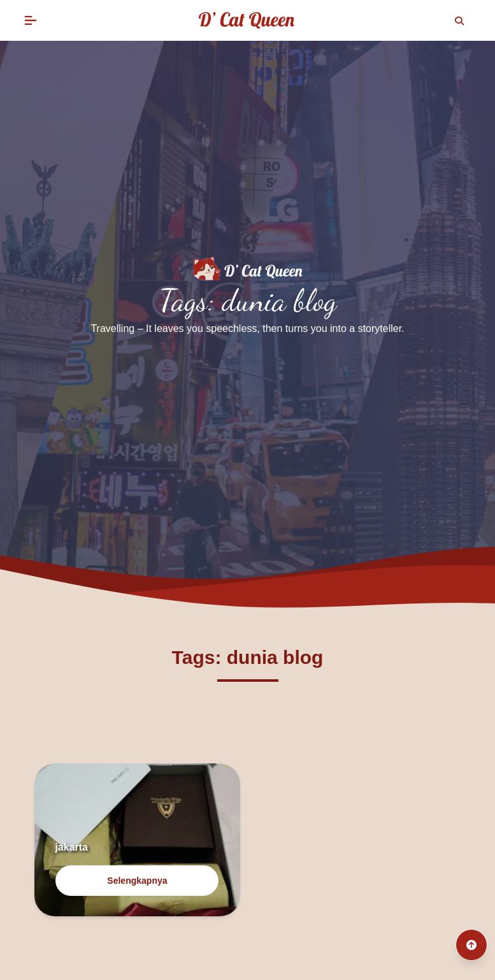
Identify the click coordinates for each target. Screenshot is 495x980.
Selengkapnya (137, 881)
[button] (31, 20)
